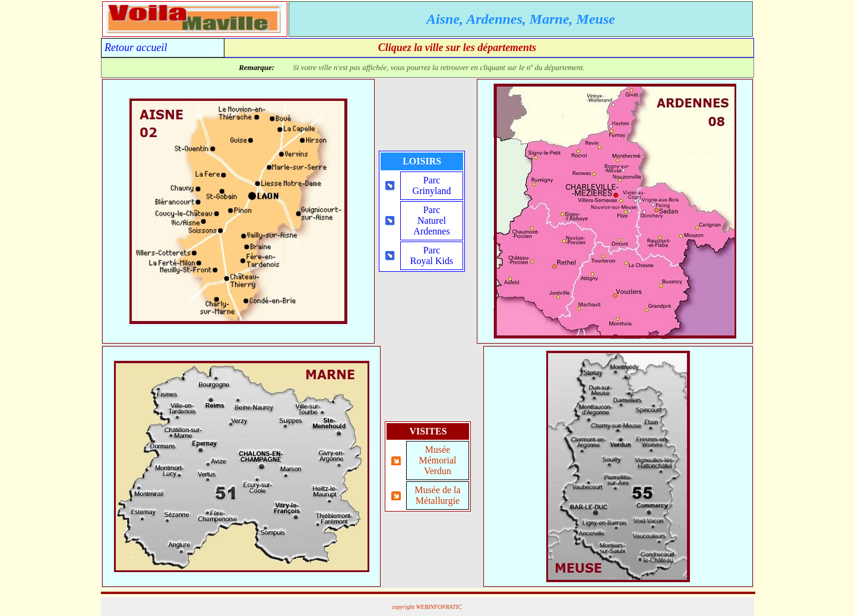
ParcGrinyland (432, 185)
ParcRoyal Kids (432, 255)
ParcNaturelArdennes (431, 220)
